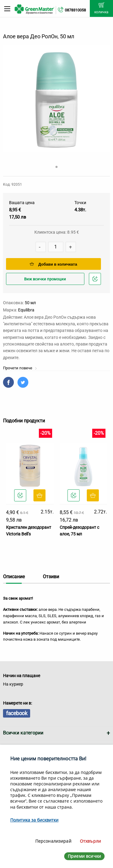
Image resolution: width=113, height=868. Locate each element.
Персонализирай (53, 841)
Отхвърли (90, 841)
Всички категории (23, 733)
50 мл (30, 303)
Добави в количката (53, 264)
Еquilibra (26, 310)
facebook (17, 713)
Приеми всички (84, 856)
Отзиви (51, 577)
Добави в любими (96, 281)
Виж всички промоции (45, 279)
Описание (14, 577)
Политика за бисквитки (34, 820)
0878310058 (75, 10)
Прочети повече (20, 368)
